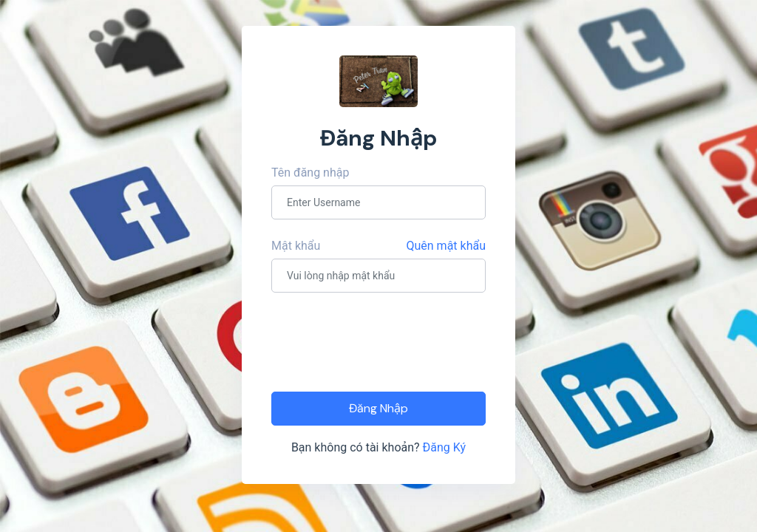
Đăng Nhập (378, 408)
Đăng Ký (445, 447)
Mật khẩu (296, 246)
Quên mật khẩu (447, 246)
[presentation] (384, 341)
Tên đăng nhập (310, 173)
